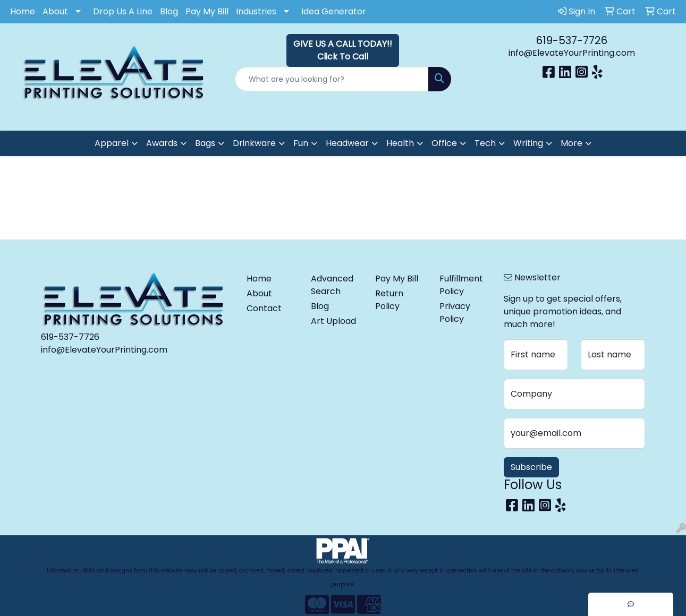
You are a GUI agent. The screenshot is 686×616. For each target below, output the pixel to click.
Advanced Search (332, 285)
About (55, 11)
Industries (256, 11)
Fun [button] (301, 143)
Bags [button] (205, 143)
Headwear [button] (347, 143)
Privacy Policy (455, 313)
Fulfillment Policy (461, 285)
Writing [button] (528, 143)
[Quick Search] (332, 79)
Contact (264, 308)
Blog (169, 11)
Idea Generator (334, 11)
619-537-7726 (572, 40)
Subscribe (531, 467)
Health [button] (400, 143)
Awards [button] (162, 143)
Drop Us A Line (123, 11)
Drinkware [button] (254, 143)
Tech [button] (485, 143)
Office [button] (444, 143)
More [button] (571, 143)
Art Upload (333, 321)
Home (23, 11)
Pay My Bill (207, 11)
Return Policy (389, 300)
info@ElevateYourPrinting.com (572, 53)
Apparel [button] (112, 143)
